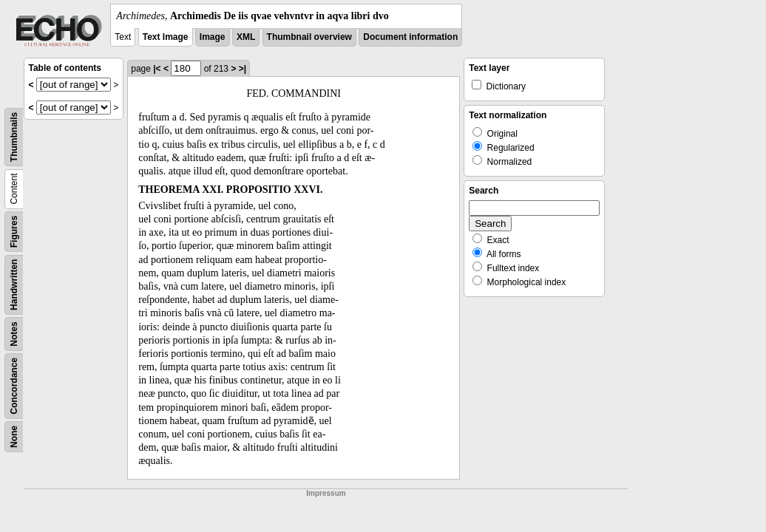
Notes (14, 334)
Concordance (14, 386)
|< (157, 69)
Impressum (326, 493)
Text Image (166, 37)
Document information (410, 37)
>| (243, 69)
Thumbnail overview (309, 37)
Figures (14, 232)
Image (213, 37)
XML (246, 37)
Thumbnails (14, 137)
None (14, 437)
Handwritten (14, 285)
